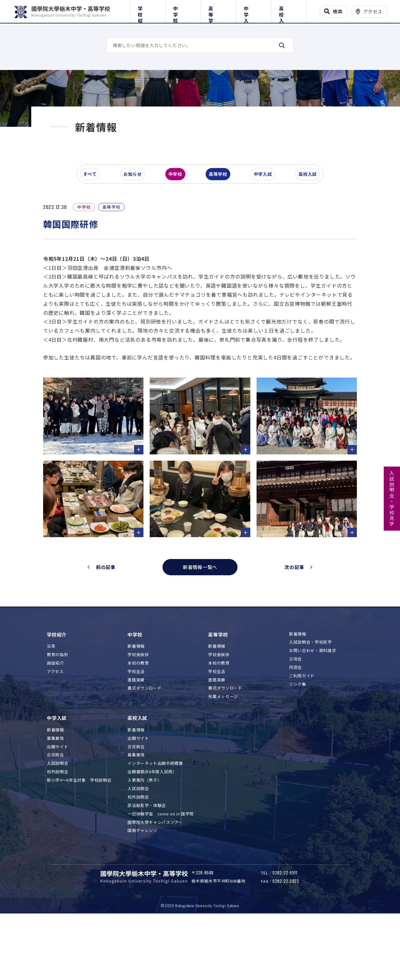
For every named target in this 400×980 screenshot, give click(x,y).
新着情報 (136, 701)
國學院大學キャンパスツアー (155, 877)
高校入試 (289, 10)
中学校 (183, 10)
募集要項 (55, 793)
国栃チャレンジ (142, 886)
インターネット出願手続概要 (155, 818)
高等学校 (218, 10)
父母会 (295, 714)
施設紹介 (55, 718)
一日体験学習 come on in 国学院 (161, 869)
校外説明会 (57, 827)
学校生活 (136, 727)
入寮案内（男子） (145, 835)
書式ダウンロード (145, 743)
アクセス (55, 727)
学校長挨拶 (138, 710)
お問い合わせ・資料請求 (312, 706)
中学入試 (254, 10)
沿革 (51, 701)
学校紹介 (148, 10)
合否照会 (55, 810)
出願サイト (57, 802)
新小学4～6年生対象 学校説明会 (79, 835)
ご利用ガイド (302, 731)
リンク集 (298, 739)
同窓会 (295, 723)
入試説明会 (57, 818)
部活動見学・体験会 (147, 861)
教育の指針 (57, 710)
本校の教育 (138, 718)
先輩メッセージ (223, 752)
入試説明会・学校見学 (392, 499)
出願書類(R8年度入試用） (152, 827)
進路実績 (136, 735)
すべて (93, 217)
